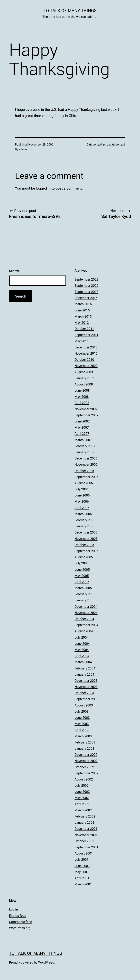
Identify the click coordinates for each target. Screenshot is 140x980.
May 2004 (82, 650)
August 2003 (84, 705)
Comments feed (21, 922)
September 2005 (86, 551)
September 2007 (86, 415)
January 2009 (84, 378)
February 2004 (85, 668)
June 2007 (82, 421)
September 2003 (86, 699)
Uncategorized (116, 145)
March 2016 (83, 304)
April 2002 (82, 804)
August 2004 (84, 631)
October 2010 (84, 360)
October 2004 (84, 619)
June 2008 (82, 390)
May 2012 (82, 323)
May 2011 (82, 341)
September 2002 (86, 773)
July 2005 (82, 563)
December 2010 (86, 347)
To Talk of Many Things (70, 11)
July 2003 (82, 711)
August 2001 (84, 853)
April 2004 (82, 656)
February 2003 (85, 742)
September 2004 (86, 625)
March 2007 (83, 440)
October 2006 (84, 471)
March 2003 (83, 736)
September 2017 (86, 292)
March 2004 (83, 662)
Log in (13, 909)
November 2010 (86, 353)
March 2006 (83, 514)
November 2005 (86, 539)
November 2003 (86, 687)
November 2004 (86, 613)
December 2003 (86, 681)
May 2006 (82, 501)
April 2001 (82, 878)
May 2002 (82, 798)
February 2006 (85, 520)
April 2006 (82, 508)
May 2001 (82, 872)
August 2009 (84, 372)
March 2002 (83, 810)
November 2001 (86, 835)
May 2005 (82, 576)
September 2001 (86, 847)
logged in (43, 188)
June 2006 (82, 495)
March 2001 (83, 884)
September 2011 (86, 335)
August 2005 (84, 557)
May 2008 (82, 397)
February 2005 (85, 594)
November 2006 (86, 464)
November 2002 (86, 761)
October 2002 (84, 767)
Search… (15, 271)
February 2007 (85, 446)
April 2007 (82, 434)
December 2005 (86, 532)
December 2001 (86, 829)
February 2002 (85, 816)
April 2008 (82, 403)
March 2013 (83, 316)
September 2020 (86, 286)
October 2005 (84, 545)
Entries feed (18, 916)
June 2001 (82, 866)
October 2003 (84, 693)
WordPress (46, 962)
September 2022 (86, 279)
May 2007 (82, 427)
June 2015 (82, 310)
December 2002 (86, 755)
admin (23, 149)
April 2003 (82, 730)
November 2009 (86, 366)
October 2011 (84, 329)
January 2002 (84, 822)
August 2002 (84, 779)
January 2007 (84, 452)
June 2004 (82, 644)
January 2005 (84, 600)
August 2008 (84, 384)
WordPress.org (20, 928)
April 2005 (82, 582)
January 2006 (84, 526)
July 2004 (82, 637)
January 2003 (84, 748)
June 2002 (82, 792)
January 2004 (84, 674)
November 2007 (86, 409)
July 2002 (82, 785)
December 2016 (86, 298)
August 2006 (84, 483)
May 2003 (82, 724)
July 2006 (82, 489)
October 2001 (84, 841)
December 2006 (86, 458)
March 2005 (83, 588)
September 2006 (86, 477)
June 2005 (82, 570)
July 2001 (82, 859)
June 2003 (82, 718)
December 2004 (86, 607)
